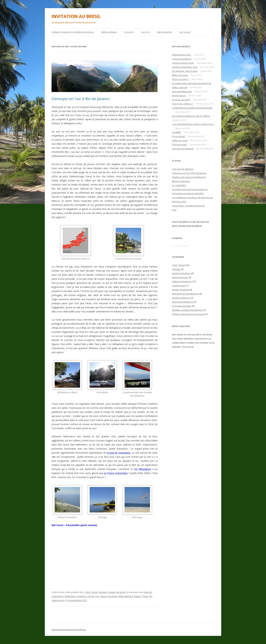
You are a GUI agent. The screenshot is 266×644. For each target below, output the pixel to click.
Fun (97, 596)
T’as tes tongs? (180, 144)
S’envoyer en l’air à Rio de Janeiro (80, 99)
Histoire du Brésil (109, 596)
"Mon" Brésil (91, 592)
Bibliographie (164, 32)
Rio (151, 596)
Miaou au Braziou (181, 181)
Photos (145, 32)
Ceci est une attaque (183, 169)
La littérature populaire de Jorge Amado (192, 108)
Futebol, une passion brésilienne (189, 177)
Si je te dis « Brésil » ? (183, 104)
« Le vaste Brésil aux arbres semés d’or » (193, 124)
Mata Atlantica (126, 596)
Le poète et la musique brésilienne (190, 189)
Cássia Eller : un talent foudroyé (188, 206)
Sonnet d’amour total (183, 63)
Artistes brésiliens (181, 273)
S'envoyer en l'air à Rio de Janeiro (189, 173)
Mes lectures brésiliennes (185, 294)
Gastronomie (179, 286)
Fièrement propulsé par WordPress (69, 630)
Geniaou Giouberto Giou (185, 67)
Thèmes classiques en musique (188, 314)
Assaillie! (177, 132)
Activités (103, 592)
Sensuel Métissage (182, 91)
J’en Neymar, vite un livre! (185, 71)
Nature (138, 596)
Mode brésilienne (181, 298)
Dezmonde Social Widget (180, 246)
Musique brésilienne (183, 302)
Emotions (82, 596)
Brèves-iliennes (109, 32)
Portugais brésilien (182, 306)
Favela (91, 596)
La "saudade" (179, 185)
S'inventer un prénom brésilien (188, 193)
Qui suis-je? (185, 32)
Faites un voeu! (180, 140)
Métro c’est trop (180, 75)
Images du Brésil (117, 592)
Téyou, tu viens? (180, 79)
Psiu (174, 210)
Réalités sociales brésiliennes (187, 310)
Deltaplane (70, 596)
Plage (145, 596)
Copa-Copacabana (182, 59)
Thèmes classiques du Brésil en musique (73, 32)
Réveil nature (179, 96)
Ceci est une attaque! (183, 149)
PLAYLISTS (129, 32)
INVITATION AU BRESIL (76, 16)
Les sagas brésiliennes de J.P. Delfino (191, 116)
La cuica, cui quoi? (181, 100)
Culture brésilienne (182, 281)
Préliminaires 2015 (181, 55)
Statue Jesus (58, 600)
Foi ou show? (179, 136)
